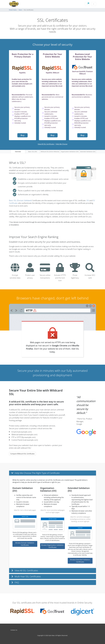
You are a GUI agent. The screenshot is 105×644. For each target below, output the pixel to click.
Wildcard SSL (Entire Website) (50, 152)
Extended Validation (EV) (88, 152)
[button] (53, 473)
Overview (18, 152)
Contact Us (14, 630)
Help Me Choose (62, 144)
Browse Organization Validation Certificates (52, 546)
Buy (23, 135)
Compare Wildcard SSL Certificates (22, 454)
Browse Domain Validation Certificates (25, 544)
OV (88, 200)
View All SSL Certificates (46, 144)
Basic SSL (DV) (33, 152)
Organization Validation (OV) (70, 152)
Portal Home (13, 10)
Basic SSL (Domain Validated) (20, 200)
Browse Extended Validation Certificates (80, 561)
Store (20, 10)
